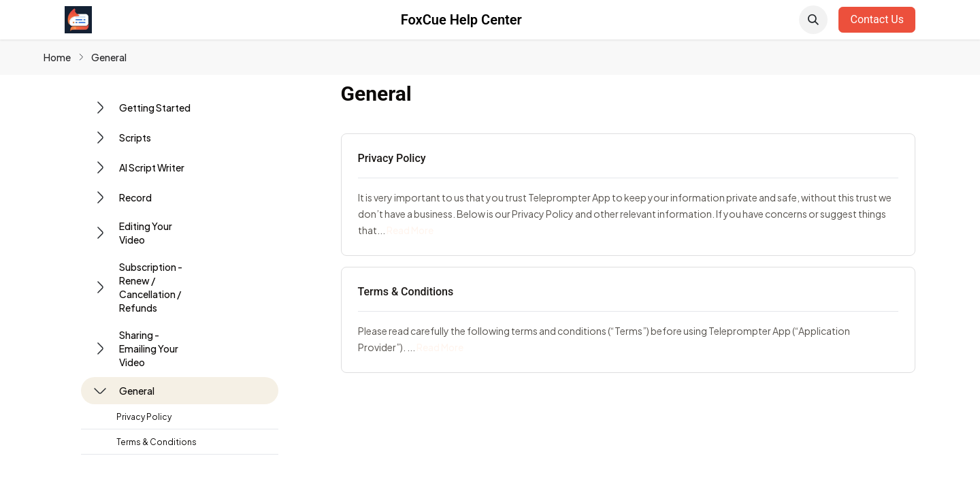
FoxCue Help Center (461, 20)
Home (57, 57)
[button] (813, 20)
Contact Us (877, 19)
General (109, 57)
